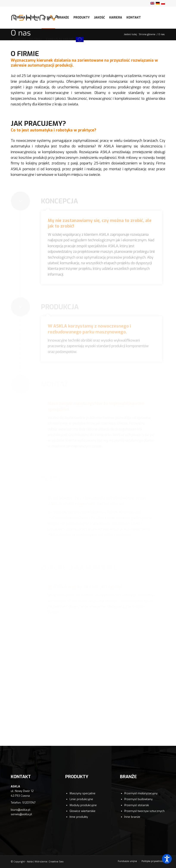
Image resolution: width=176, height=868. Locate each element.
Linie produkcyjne (81, 799)
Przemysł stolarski (137, 805)
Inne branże (132, 817)
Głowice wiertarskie (83, 811)
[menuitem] (26, 18)
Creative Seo (56, 862)
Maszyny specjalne (83, 793)
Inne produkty (79, 817)
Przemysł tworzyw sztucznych (144, 811)
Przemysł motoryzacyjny (141, 793)
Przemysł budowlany (138, 799)
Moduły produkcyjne (83, 805)
